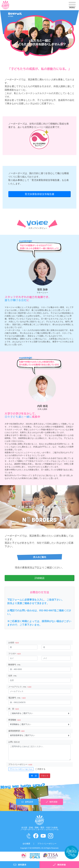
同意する (42, 769)
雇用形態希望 (16, 731)
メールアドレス (20, 687)
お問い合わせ (14, 742)
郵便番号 (15, 665)
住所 (13, 676)
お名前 (14, 643)
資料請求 (27, 802)
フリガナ (14, 654)
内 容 (14, 709)
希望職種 (14, 720)
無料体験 (52, 802)
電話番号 (17, 698)
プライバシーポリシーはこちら (21, 769)
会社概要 (26, 844)
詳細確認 (40, 578)
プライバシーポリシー (20, 764)
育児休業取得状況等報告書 (46, 180)
